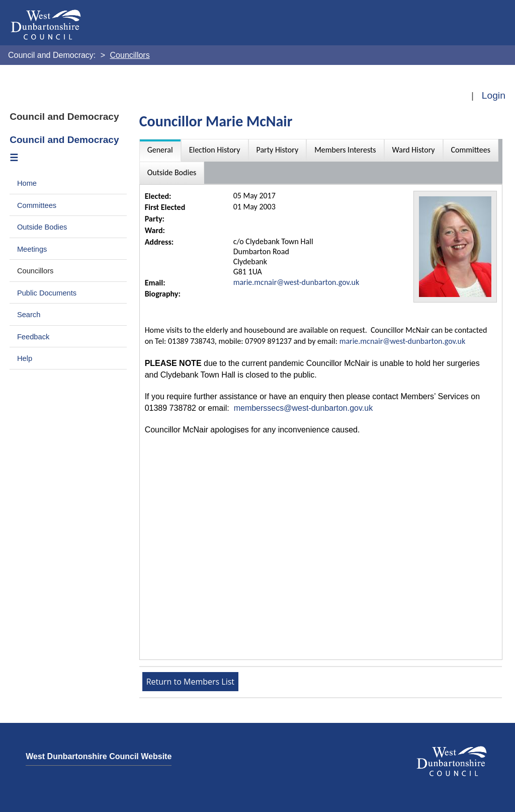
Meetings (32, 249)
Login (494, 95)
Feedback (33, 337)
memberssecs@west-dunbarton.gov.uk (304, 408)
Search (29, 315)
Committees (37, 205)
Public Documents (47, 293)
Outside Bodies (42, 227)
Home (27, 183)
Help (25, 358)
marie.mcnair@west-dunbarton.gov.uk (296, 282)
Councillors (35, 271)
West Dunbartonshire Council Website (99, 756)
